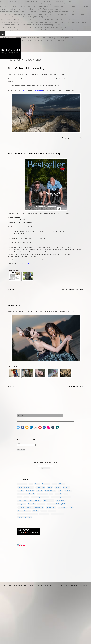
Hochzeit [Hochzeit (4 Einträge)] (39, 491)
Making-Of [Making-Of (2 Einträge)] (58, 494)
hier (23, 90)
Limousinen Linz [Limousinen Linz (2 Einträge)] (42, 494)
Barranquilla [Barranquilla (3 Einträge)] (46, 484)
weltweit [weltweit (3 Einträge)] (44, 511)
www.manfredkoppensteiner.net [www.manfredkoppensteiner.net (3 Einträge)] (27, 514)
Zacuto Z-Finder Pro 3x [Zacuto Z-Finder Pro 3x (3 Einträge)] (25, 517)
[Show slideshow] (14, 270)
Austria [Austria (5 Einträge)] (37, 484)
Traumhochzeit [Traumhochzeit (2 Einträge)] (63, 508)
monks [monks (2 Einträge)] (20, 497)
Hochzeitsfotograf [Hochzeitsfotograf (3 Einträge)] (50, 491)
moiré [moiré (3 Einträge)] (66, 494)
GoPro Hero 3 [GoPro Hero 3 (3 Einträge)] (30, 491)
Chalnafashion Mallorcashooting (26, 68)
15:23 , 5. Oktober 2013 (71, 290)
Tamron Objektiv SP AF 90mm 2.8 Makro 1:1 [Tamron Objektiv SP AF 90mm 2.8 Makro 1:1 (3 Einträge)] (31, 507)
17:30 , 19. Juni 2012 (73, 387)
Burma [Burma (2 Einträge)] (54, 484)
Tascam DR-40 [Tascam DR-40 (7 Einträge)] (51, 507)
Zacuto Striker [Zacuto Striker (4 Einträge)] (44, 514)
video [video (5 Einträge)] (71, 507)
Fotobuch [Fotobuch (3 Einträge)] (58, 487)
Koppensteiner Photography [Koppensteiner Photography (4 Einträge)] (26, 494)
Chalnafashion (38, 90)
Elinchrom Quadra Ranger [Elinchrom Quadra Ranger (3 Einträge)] (26, 487)
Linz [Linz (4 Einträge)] (51, 494)
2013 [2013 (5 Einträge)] (31, 484)
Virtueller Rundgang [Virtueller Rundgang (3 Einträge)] (24, 511)
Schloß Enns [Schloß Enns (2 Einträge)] (41, 504)
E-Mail (19, 443)
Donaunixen (15, 305)
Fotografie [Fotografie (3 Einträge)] (66, 487)
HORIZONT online (23, 263)
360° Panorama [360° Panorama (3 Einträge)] (22, 484)
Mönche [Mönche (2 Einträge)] (26, 497)
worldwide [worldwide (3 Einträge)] (52, 511)
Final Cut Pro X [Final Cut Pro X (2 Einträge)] (40, 487)
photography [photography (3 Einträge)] (22, 504)
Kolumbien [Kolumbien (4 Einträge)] (68, 491)
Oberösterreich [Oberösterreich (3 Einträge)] (60, 501)
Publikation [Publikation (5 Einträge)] (32, 504)
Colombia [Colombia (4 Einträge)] (62, 484)
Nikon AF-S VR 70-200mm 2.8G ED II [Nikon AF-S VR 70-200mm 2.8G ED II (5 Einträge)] (29, 501)
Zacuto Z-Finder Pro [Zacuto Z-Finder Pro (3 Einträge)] (57, 514)
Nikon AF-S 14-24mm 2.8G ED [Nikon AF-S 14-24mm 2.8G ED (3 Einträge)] (40, 497)
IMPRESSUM (83, 585)
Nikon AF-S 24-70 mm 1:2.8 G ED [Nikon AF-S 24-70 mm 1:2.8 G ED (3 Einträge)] (61, 497)
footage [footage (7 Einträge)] (50, 487)
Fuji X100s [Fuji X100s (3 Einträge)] (21, 491)
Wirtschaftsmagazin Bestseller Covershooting (34, 154)
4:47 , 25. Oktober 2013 (71, 138)
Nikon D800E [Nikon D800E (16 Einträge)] (48, 500)
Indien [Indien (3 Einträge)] (60, 491)
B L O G (12, 138)
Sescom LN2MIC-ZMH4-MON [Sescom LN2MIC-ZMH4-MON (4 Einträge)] (56, 504)
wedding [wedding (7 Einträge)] (36, 511)
